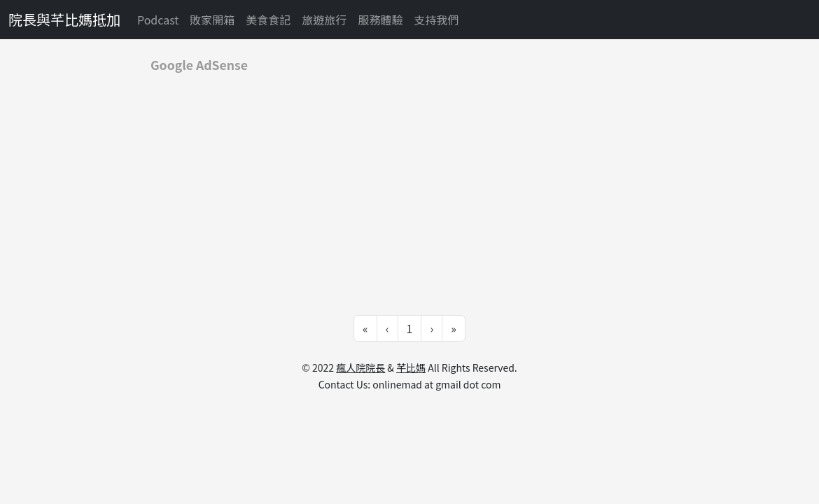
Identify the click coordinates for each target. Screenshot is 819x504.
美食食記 (268, 20)
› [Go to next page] (432, 328)
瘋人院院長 (360, 367)
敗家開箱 (212, 20)
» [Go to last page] (454, 328)
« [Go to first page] (365, 328)
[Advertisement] (409, 183)
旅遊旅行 (324, 20)
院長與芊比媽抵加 (64, 19)
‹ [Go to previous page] (387, 328)
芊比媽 (411, 367)
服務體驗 (380, 20)
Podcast (158, 20)
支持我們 (436, 20)
